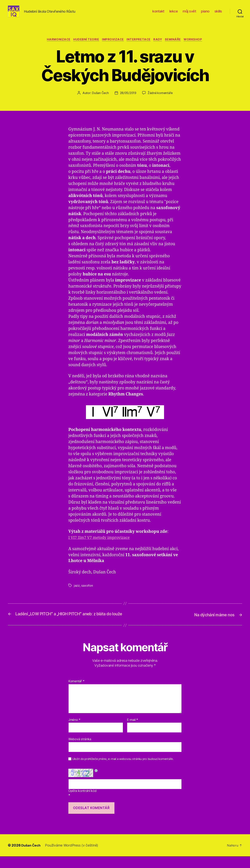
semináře (176, 46)
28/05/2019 (128, 99)
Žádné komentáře (161, 99)
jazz (77, 592)
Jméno (74, 732)
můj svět (189, 14)
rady (159, 46)
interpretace (139, 46)
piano (205, 14)
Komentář (76, 693)
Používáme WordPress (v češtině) (73, 857)
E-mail (133, 732)
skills (218, 14)
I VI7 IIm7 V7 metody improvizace (101, 544)
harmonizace (55, 46)
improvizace (112, 46)
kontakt (158, 14)
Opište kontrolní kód (83, 803)
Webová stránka (80, 751)
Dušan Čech (100, 99)
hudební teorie (84, 46)
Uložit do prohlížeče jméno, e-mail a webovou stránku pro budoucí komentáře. (123, 771)
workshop (197, 46)
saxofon (87, 592)
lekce (174, 14)
